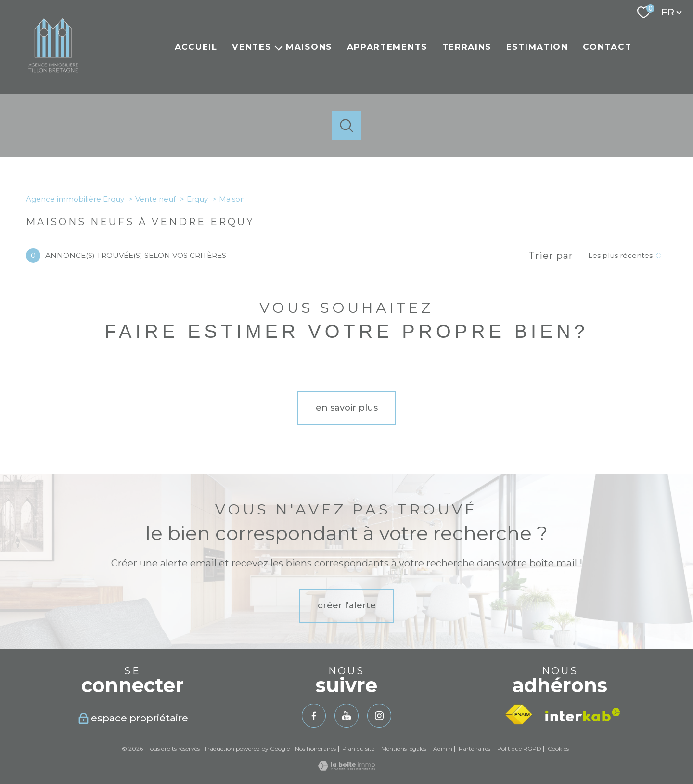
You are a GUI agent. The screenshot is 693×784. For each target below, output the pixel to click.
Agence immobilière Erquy (75, 199)
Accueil (196, 47)
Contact (607, 47)
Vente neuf (155, 199)
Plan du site (358, 749)
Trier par (551, 256)
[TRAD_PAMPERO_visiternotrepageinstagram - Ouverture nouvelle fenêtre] (379, 716)
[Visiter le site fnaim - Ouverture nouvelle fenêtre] (519, 715)
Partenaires (475, 749)
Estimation (537, 47)
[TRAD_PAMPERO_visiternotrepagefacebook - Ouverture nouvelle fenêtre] (314, 716)
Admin (443, 749)
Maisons (309, 47)
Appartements (387, 47)
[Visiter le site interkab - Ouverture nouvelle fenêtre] (583, 715)
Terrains (467, 47)
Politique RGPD (519, 749)
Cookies (558, 749)
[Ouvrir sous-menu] (278, 47)
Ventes (251, 47)
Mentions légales (404, 749)
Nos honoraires (315, 749)
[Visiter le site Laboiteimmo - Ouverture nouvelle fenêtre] (346, 768)
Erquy (197, 199)
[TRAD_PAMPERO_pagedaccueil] (53, 77)
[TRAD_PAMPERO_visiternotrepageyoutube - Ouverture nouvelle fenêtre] (346, 716)
